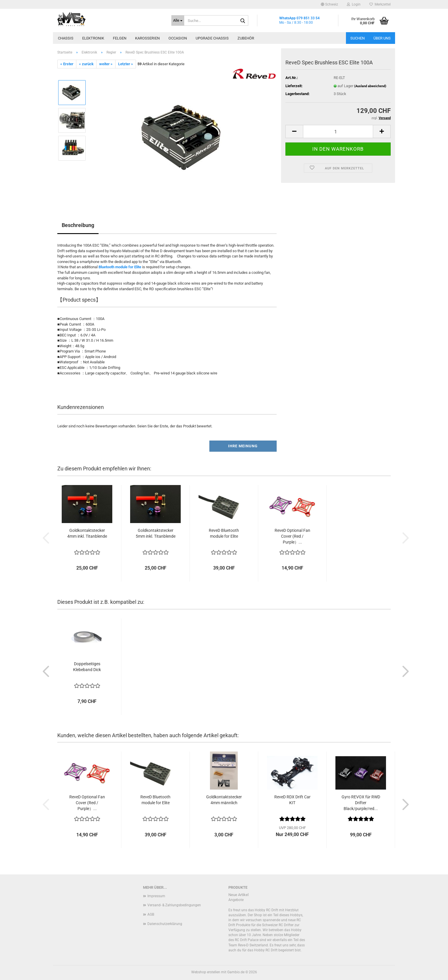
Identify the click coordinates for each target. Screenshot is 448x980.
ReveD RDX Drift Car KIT (292, 800)
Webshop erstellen (206, 972)
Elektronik (93, 38)
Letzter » (126, 64)
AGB (151, 914)
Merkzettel (380, 4)
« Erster (67, 64)
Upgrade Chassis (212, 38)
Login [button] (354, 4)
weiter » (106, 64)
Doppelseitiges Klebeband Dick (87, 667)
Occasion (178, 38)
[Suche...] (178, 20)
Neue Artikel (238, 895)
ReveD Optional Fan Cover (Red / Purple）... (292, 536)
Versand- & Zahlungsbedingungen (174, 905)
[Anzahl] (338, 131)
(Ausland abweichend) (370, 86)
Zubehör (246, 38)
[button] (329, 4)
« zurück (86, 64)
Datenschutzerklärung (165, 924)
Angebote (236, 900)
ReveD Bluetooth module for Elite (224, 533)
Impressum (156, 896)
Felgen (120, 38)
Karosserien (147, 38)
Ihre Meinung (243, 446)
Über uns (382, 38)
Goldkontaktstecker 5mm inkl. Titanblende (156, 533)
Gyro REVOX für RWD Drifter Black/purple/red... (361, 803)
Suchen (357, 38)
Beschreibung (78, 225)
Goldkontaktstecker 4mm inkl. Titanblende (87, 533)
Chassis (66, 38)
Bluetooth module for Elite (120, 267)
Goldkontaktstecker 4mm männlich (224, 800)
